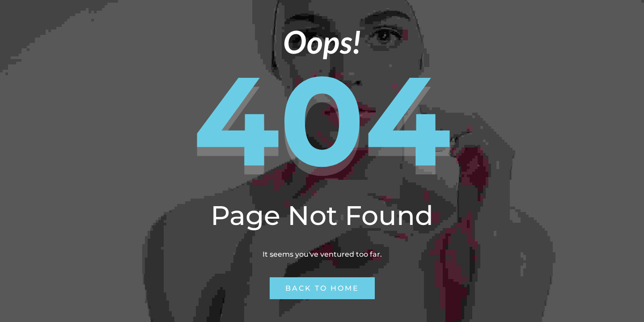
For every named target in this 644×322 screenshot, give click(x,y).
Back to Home (322, 288)
